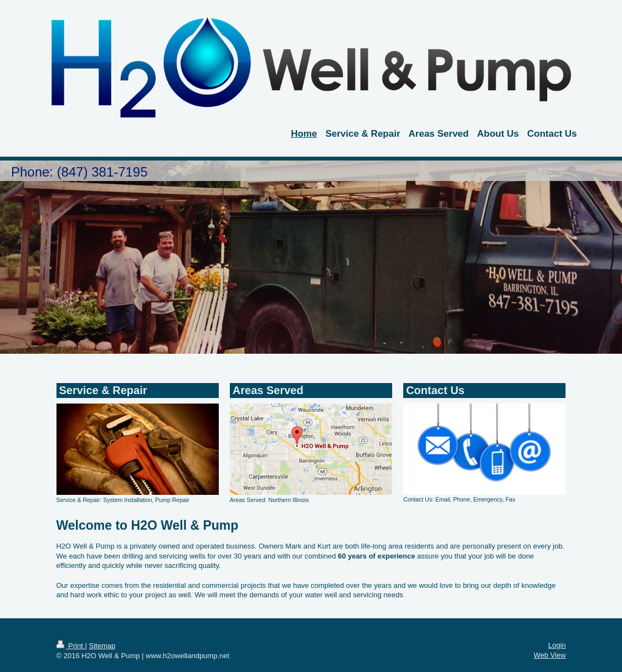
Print (71, 646)
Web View (549, 655)
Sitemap (102, 646)
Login (557, 645)
